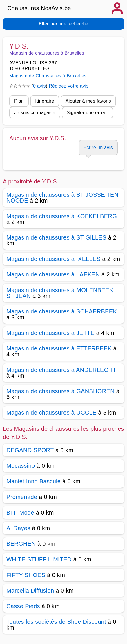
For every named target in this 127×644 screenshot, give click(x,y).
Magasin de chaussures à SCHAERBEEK (62, 311)
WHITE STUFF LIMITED (39, 559)
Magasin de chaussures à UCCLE (51, 413)
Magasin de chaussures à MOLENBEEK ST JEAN (60, 293)
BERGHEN (21, 544)
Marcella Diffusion (30, 591)
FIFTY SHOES (26, 575)
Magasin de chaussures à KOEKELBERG (62, 216)
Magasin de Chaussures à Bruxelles (48, 76)
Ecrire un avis (98, 147)
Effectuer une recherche (63, 24)
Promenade (22, 497)
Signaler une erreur (87, 113)
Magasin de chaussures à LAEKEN (53, 274)
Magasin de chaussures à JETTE (50, 333)
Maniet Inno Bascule (33, 481)
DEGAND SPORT (30, 450)
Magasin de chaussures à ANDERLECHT (61, 370)
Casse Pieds (23, 606)
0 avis (39, 86)
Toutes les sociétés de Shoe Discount (56, 622)
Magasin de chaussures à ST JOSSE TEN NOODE (62, 198)
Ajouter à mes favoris (88, 101)
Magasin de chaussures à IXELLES (53, 259)
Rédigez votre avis (69, 86)
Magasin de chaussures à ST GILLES (56, 237)
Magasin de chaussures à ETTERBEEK (59, 348)
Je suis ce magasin (35, 113)
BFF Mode (20, 513)
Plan (19, 101)
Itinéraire (45, 101)
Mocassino (21, 466)
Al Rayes (18, 528)
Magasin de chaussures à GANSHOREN (60, 391)
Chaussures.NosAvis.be (39, 8)
